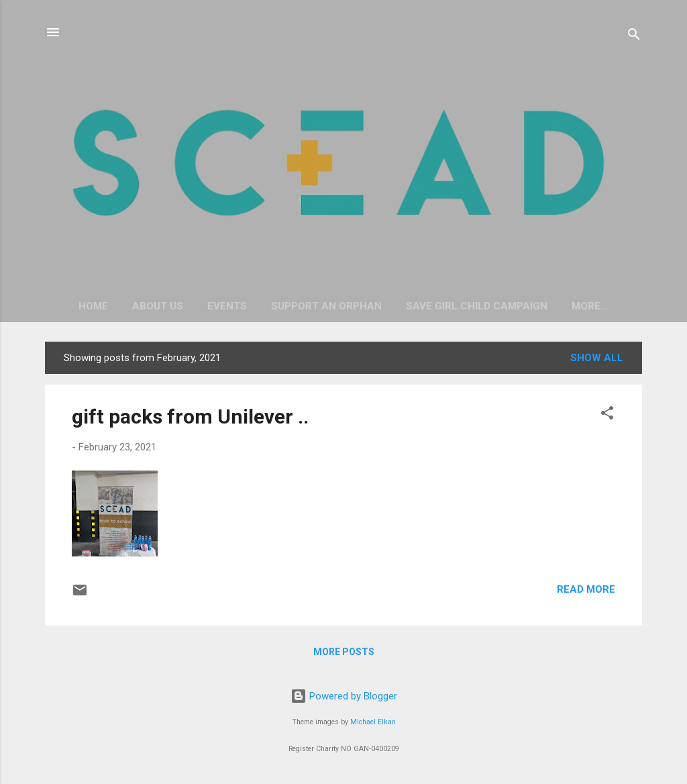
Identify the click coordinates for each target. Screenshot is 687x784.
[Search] (634, 37)
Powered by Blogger (344, 696)
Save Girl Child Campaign (477, 306)
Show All (597, 358)
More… (590, 306)
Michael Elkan (373, 722)
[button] (607, 415)
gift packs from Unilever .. (190, 416)
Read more (586, 589)
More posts (344, 652)
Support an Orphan (326, 306)
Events (227, 306)
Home (93, 306)
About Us (158, 306)
